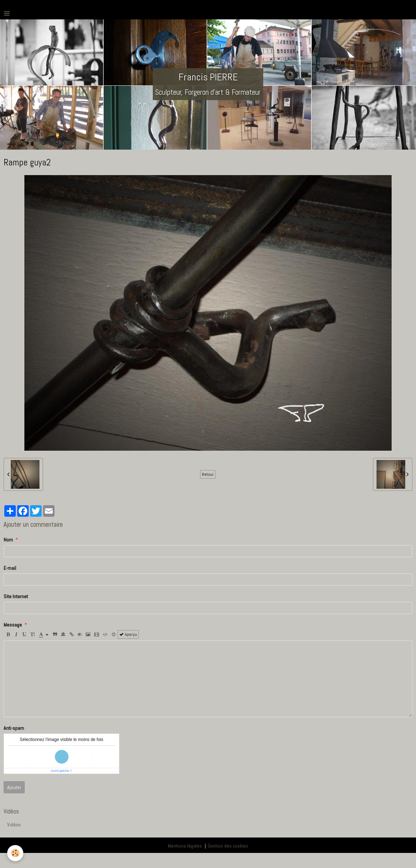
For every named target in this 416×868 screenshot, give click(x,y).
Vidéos (14, 825)
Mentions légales (185, 846)
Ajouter (14, 787)
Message (13, 625)
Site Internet (16, 596)
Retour (208, 474)
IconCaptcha (60, 771)
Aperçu (128, 634)
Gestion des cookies (228, 846)
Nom (8, 540)
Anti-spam (14, 728)
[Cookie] (15, 853)
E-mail (10, 568)
